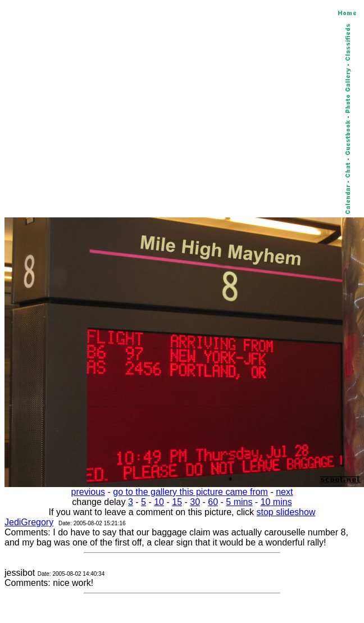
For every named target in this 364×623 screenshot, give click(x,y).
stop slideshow (286, 512)
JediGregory (29, 522)
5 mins (239, 502)
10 (159, 502)
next (284, 492)
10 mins (276, 502)
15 (177, 502)
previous (88, 492)
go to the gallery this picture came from (190, 492)
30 (195, 502)
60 (213, 502)
